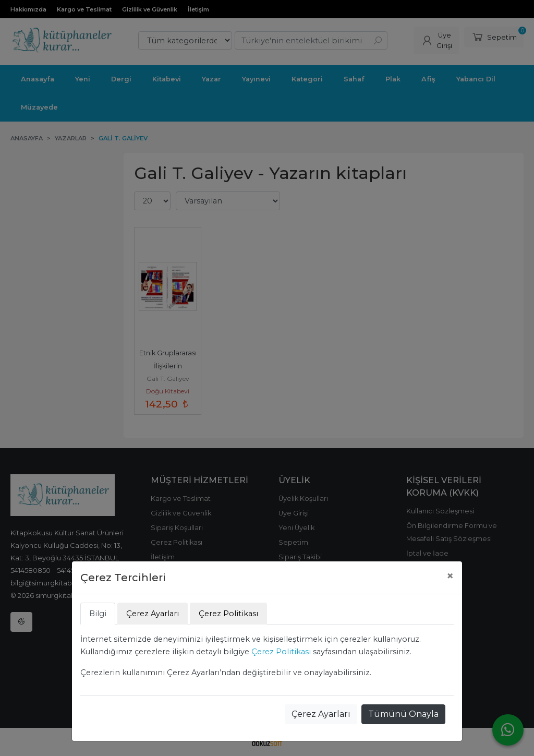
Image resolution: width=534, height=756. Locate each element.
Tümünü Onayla (403, 714)
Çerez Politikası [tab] (228, 614)
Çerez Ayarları (321, 714)
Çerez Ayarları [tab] (153, 614)
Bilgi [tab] (98, 614)
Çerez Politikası (281, 652)
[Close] (450, 576)
